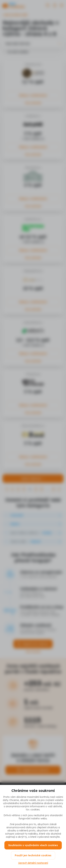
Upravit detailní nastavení (33, 863)
